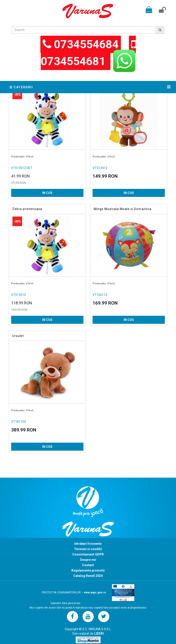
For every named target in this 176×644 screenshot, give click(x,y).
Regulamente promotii (88, 570)
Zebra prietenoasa (27, 209)
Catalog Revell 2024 (88, 576)
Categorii (21, 87)
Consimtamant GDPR (88, 554)
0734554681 (75, 61)
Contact (88, 565)
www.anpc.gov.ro (95, 592)
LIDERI (99, 634)
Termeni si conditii (88, 549)
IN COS (47, 193)
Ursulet (18, 336)
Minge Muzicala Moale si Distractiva (123, 209)
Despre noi (88, 560)
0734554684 (86, 44)
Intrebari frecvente (88, 544)
